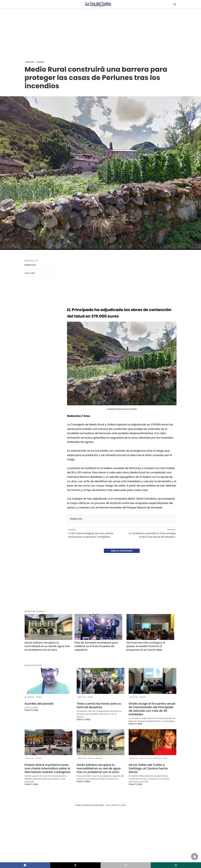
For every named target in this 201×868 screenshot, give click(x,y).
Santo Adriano (95, 758)
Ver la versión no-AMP (116, 805)
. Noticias (81, 697)
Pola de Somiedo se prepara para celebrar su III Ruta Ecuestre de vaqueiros (97, 646)
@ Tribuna (30, 697)
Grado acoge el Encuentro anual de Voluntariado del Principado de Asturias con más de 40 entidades (152, 709)
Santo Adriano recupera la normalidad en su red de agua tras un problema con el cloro (48, 646)
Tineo (90, 697)
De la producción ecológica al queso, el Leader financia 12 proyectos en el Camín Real (146, 646)
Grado (143, 697)
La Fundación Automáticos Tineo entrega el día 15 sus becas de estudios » (152, 535)
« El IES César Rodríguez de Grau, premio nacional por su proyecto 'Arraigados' (91, 535)
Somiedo (40, 62)
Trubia (39, 697)
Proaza (39, 758)
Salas (142, 758)
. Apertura (29, 62)
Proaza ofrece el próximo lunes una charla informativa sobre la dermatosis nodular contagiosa (47, 768)
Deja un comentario (122, 551)
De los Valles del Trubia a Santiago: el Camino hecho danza (148, 768)
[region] (101, 33)
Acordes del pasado (39, 704)
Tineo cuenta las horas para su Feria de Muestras (99, 705)
